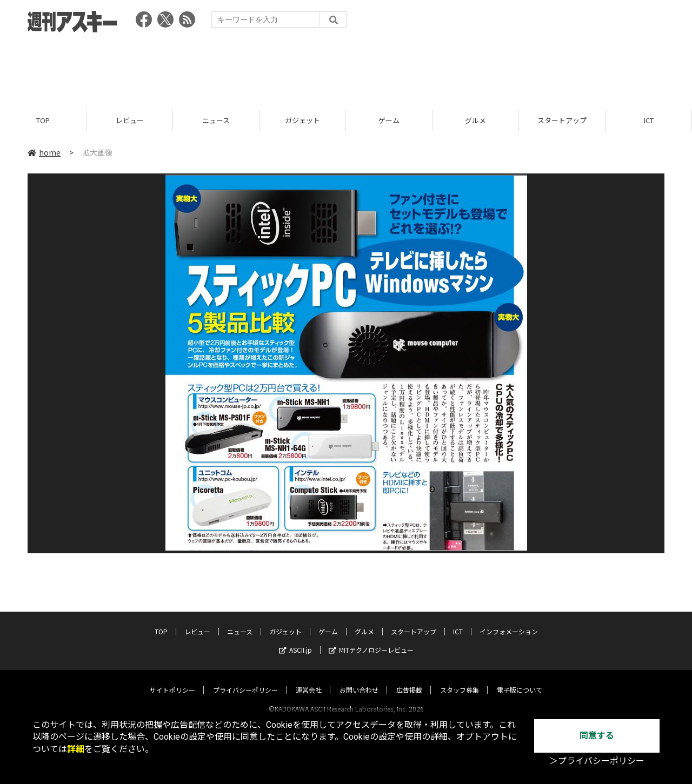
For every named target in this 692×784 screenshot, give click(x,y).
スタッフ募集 (460, 680)
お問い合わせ (359, 680)
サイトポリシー (172, 680)
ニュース (216, 120)
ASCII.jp (295, 640)
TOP (43, 120)
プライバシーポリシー (245, 680)
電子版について (520, 680)
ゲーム (389, 120)
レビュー (130, 120)
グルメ (475, 120)
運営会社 (309, 680)
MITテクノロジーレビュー (371, 640)
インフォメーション (509, 622)
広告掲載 (409, 680)
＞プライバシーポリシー (597, 761)
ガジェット (302, 120)
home (44, 152)
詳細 (76, 749)
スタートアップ (562, 120)
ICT (649, 120)
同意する (597, 736)
